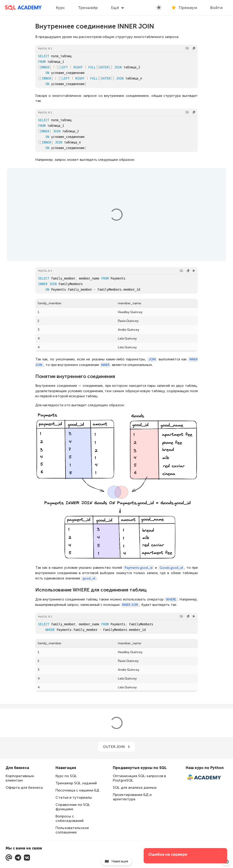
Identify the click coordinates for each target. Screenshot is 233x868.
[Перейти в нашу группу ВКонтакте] (27, 858)
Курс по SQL (66, 776)
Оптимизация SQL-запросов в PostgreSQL (139, 778)
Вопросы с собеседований (70, 818)
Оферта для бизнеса (24, 787)
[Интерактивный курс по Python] (207, 778)
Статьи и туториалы (74, 797)
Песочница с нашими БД (77, 790)
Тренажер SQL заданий (76, 783)
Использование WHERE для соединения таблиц (91, 590)
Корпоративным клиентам (20, 778)
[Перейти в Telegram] (18, 858)
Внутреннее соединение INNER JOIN (95, 26)
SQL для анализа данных (135, 787)
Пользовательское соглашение (72, 830)
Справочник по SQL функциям (73, 807)
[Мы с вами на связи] (9, 858)
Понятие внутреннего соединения (75, 376)
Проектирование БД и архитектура (132, 797)
